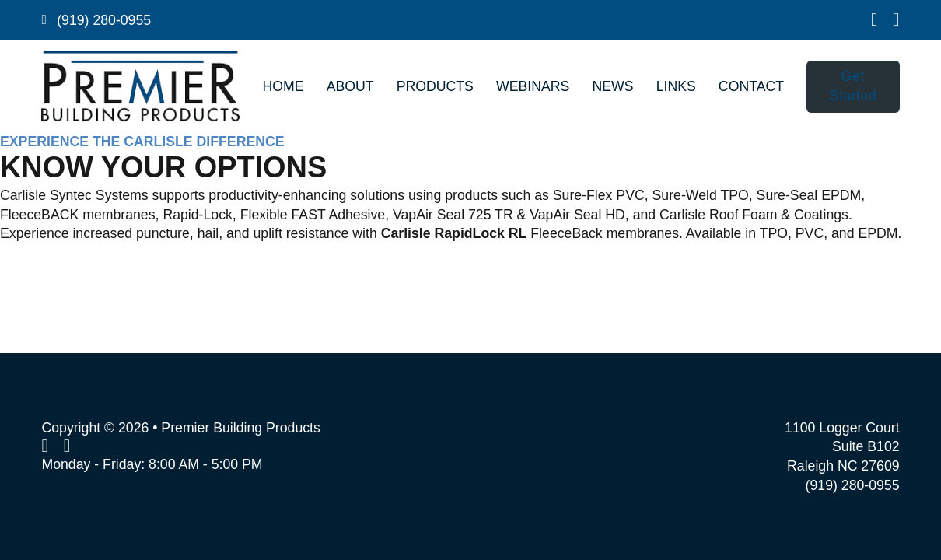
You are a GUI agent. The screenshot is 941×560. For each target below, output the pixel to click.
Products (435, 86)
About (350, 86)
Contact (751, 86)
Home (283, 86)
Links (676, 86)
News (612, 86)
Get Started (854, 86)
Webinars (533, 86)
